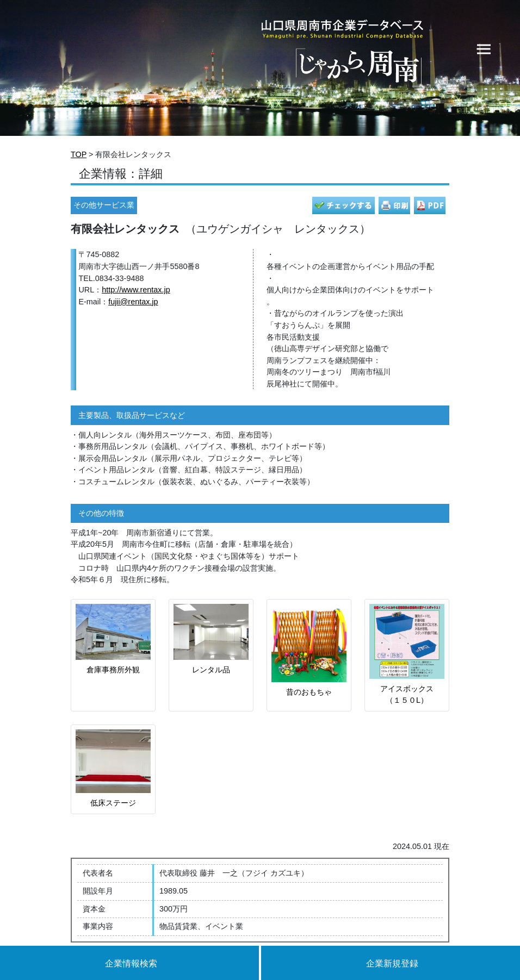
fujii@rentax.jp (133, 302)
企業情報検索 (131, 963)
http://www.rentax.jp (136, 290)
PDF (430, 205)
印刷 (394, 205)
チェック (343, 205)
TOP (79, 154)
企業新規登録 (392, 963)
